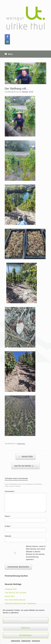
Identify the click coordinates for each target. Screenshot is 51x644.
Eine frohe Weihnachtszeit (15, 600)
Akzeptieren (26, 620)
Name (8, 516)
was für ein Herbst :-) (25, 466)
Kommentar (10, 491)
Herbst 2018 (25, 457)
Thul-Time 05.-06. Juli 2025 (16, 593)
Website (8, 536)
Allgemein (21, 444)
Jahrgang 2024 (11, 589)
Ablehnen (26, 628)
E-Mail (8, 526)
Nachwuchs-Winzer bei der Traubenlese (20, 603)
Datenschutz (16, 641)
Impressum (36, 641)
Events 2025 (10, 596)
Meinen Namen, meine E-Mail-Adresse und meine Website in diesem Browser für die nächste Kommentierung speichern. (36, 553)
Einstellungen (25, 635)
